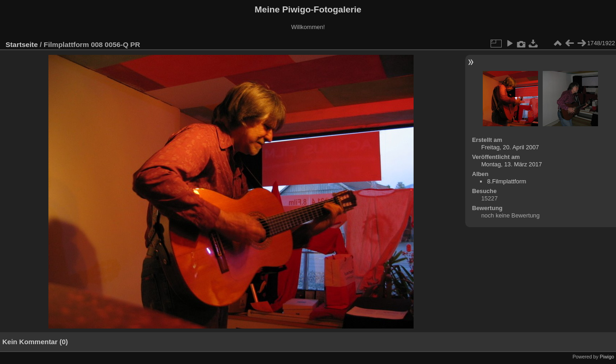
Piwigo (607, 357)
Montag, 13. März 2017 (512, 164)
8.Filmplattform (506, 181)
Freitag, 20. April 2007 (510, 147)
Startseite (22, 44)
